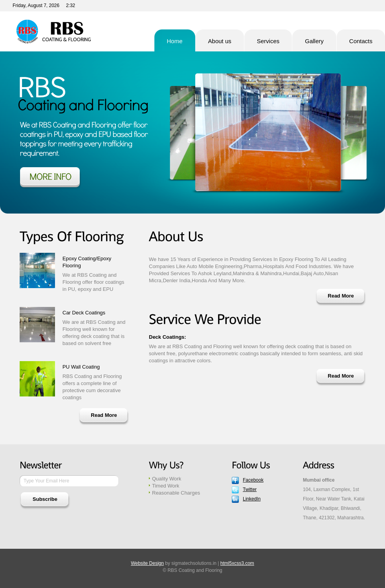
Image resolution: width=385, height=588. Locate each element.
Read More (104, 415)
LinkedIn (252, 499)
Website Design (147, 563)
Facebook (253, 480)
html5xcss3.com (237, 563)
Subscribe (45, 499)
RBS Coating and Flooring (53, 31)
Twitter (250, 489)
